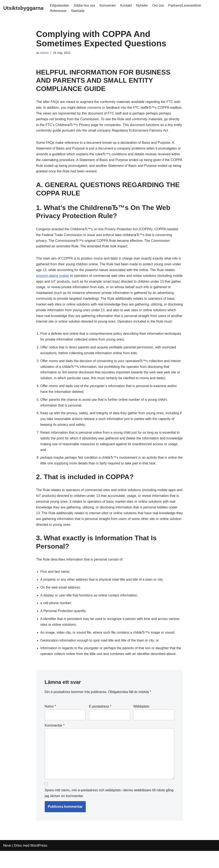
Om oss (159, 5)
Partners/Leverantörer (186, 5)
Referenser (58, 11)
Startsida (78, 11)
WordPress (39, 863)
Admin (44, 53)
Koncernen (108, 5)
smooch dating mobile (53, 283)
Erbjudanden (60, 5)
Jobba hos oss (85, 5)
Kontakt (126, 5)
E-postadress (100, 723)
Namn (50, 723)
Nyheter (143, 5)
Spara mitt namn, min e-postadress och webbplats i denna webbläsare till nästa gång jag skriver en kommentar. (109, 810)
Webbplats (141, 723)
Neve (7, 863)
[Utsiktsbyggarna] (23, 8)
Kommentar (55, 742)
